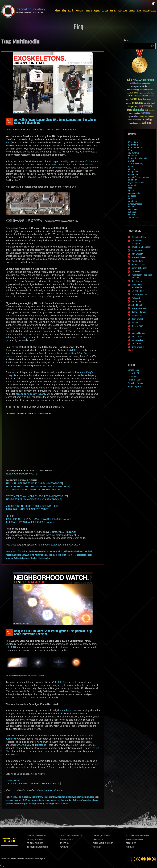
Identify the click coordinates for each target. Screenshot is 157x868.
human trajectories (50, 797)
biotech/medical (29, 552)
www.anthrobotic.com (51, 790)
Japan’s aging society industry (31, 394)
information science (64, 797)
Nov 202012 (9, 633)
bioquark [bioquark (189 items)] (136, 87)
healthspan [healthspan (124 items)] (144, 100)
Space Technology (30, 804)
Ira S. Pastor (137, 343)
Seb (133, 330)
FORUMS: (97, 847)
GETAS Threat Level (10, 841)
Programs (80, 11)
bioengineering (134, 193)
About (58, 11)
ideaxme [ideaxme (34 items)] (128, 103)
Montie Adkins (138, 340)
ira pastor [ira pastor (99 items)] (133, 106)
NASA (71, 800)
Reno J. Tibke (17, 552)
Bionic (90, 552)
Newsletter (122, 11)
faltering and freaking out (18, 337)
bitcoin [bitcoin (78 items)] (143, 90)
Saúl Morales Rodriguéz (137, 242)
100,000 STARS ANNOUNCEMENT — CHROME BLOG (33, 783)
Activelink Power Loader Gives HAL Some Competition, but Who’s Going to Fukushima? (55, 121)
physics (74, 797)
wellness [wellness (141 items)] (147, 123)
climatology (133, 217)
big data (131, 191)
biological (132, 196)
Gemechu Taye (138, 264)
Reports (89, 11)
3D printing (133, 142)
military (44, 552)
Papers (97, 11)
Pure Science (18, 804)
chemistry (132, 215)
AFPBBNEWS (69, 532)
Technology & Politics (52, 804)
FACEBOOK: (32, 836)
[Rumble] (154, 859)
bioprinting (133, 201)
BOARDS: (129, 840)
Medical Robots (81, 555)
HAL (8, 142)
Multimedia (18, 558)
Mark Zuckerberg (135, 164)
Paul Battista (137, 261)
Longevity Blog (134, 373)
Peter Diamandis (135, 148)
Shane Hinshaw (139, 308)
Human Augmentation (37, 555)
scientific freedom (83, 797)
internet (47, 800)
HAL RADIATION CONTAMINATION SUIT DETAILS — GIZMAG (38, 486)
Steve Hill (136, 322)
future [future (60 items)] (146, 96)
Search (152, 46)
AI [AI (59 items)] (134, 80)
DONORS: (97, 840)
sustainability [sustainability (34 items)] (137, 120)
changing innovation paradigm (21, 714)
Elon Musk (132, 156)
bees (130, 188)
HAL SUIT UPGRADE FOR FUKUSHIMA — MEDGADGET (34, 483)
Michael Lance (138, 333)
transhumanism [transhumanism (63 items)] (135, 123)
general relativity (37, 797)
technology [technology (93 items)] (147, 120)
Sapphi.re (42, 859)
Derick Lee (136, 301)
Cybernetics (9, 555)
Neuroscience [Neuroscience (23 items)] (152, 111)
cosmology (27, 797)
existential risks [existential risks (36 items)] (132, 96)
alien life (131, 169)
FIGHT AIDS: (32, 843)
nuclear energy (52, 552)
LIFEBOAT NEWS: (67, 836)
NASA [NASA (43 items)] (146, 110)
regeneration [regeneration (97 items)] (133, 116)
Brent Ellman (137, 326)
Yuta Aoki (136, 298)
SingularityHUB (135, 386)
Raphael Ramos (139, 312)
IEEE (74, 350)
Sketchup (41, 745)
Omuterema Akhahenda (137, 286)
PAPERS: (64, 847)
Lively (28, 745)
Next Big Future (135, 380)
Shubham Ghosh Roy (141, 247)
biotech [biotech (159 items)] (146, 87)
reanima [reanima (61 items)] (137, 113)
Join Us (113, 11)
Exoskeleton (18, 555)
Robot (40, 558)
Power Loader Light (61, 165)
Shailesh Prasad (139, 257)
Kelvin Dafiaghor (139, 268)
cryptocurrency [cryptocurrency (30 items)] (143, 93)
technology (46, 558)
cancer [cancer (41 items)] (136, 93)
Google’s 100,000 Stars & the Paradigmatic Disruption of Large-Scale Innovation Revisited (54, 633)
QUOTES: (129, 847)
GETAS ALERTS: (131, 836)
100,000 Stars (13, 647)
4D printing (133, 145)
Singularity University (137, 158)
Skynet (131, 161)
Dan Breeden (137, 254)
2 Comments (65, 804)
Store (139, 11)
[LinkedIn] (143, 859)
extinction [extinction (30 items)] (140, 96)
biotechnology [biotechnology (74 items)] (133, 90)
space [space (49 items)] (130, 120)
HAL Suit (26, 555)
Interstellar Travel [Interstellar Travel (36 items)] (149, 103)
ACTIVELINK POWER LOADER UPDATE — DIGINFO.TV (33, 490)
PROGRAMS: (130, 843)
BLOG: (63, 840)
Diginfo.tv (55, 532)
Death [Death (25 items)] (152, 93)
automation (133, 185)
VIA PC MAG (13, 780)
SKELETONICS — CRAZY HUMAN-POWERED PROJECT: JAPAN (38, 519)
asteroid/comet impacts (139, 177)
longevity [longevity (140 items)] (139, 110)
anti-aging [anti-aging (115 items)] (148, 80)
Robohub (34, 558)
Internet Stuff (55, 800)
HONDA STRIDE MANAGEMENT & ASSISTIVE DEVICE (34, 499)
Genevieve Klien (139, 237)
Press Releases (150, 11)
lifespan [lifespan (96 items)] (130, 110)
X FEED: (31, 840)
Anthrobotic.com (49, 545)
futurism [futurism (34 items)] (151, 96)
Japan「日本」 (69, 555)
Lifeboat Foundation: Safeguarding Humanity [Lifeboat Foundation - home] (23, 11)
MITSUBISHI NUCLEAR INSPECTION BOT (27, 509)
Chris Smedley (138, 347)
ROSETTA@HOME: (34, 847)
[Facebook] (133, 859)
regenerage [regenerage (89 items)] (146, 113)
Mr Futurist (133, 377)
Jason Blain (137, 337)
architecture (133, 174)
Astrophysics (18, 800)
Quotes (132, 11)
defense (38, 552)
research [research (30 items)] (142, 117)
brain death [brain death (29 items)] (130, 93)
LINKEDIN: (97, 836)
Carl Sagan (27, 800)
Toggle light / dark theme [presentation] (154, 4)
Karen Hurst (137, 271)
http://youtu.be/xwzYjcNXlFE (22, 474)
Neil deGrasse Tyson (80, 800)
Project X (76, 745)
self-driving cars (24, 751)
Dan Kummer (137, 281)
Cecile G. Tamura (139, 294)
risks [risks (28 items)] (146, 117)
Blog (64, 11)
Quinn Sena (137, 250)
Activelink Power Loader (79, 552)
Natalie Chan (137, 315)
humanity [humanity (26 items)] (153, 100)
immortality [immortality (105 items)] (137, 103)
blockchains (133, 209)
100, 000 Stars (61, 682)
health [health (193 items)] (134, 99)
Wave (21, 745)
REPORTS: (64, 843)
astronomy (9, 800)
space (92, 797)
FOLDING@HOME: (100, 843)
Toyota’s (73, 161)
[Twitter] (138, 859)
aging (130, 166)
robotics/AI (62, 552)
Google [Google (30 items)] (127, 100)
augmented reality (136, 182)
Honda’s (84, 161)
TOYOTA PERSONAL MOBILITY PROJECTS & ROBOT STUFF (37, 496)
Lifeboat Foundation (18, 859)
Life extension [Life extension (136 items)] (145, 106)
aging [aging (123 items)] (129, 80)
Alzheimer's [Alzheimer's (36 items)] (139, 80)
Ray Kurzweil (133, 153)
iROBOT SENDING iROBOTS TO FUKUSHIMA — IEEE (32, 506)
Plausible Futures (135, 383)
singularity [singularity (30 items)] (151, 117)
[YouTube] (149, 859)
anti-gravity (133, 172)
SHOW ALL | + (132, 350)
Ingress (71, 751)
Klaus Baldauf (138, 291)
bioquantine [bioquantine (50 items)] (146, 83)
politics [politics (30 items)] (131, 114)
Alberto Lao (137, 305)
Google (42, 800)
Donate (105, 11)
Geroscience (133, 370)
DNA (130, 150)
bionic (130, 199)
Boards (71, 11)
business (132, 212)
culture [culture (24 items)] (149, 93)
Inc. (47, 555)
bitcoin (131, 207)
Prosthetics (26, 558)
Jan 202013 (9, 121)
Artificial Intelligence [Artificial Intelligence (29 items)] (136, 83)
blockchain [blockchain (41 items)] (150, 90)
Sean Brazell (137, 319)
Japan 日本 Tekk (55, 555)
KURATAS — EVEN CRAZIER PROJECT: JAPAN (30, 522)
